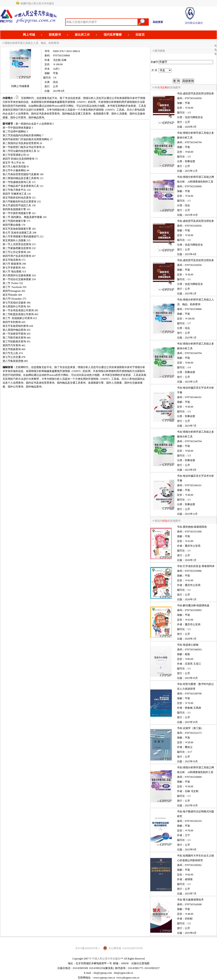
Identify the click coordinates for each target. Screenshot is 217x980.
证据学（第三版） (193, 728)
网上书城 (29, 35)
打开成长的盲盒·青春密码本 (199, 566)
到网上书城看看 (20, 86)
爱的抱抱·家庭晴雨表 (195, 527)
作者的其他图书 (168, 87)
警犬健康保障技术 (193, 900)
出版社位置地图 (140, 963)
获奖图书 (55, 35)
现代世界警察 (113, 35)
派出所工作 (82, 35)
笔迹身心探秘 (191, 645)
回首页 (140, 35)
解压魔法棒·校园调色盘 (196, 605)
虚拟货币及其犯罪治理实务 (198, 94)
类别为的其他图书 (168, 521)
